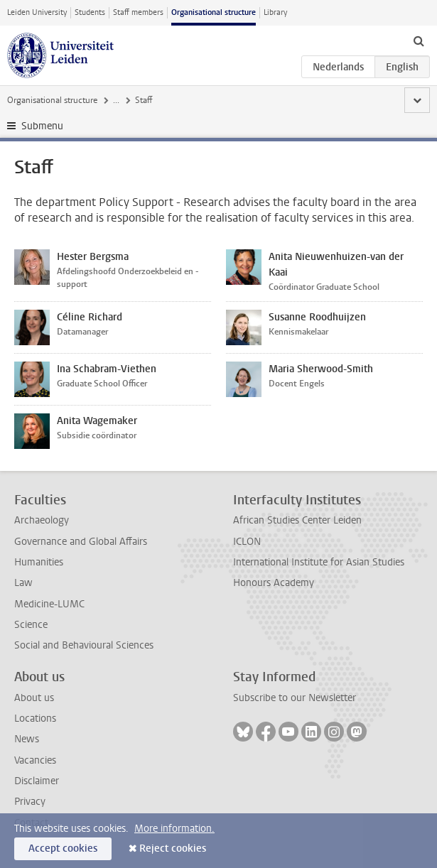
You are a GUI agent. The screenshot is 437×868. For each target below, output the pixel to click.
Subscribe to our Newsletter (295, 698)
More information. (174, 829)
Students (90, 12)
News (27, 739)
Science (31, 625)
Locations (35, 718)
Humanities (39, 562)
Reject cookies (173, 848)
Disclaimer (37, 781)
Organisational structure (214, 12)
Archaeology (42, 520)
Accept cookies (63, 848)
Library (275, 12)
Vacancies (35, 760)
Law (23, 583)
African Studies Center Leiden (297, 520)
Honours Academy (274, 583)
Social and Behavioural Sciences (84, 645)
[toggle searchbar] (419, 40)
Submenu (42, 126)
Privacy (30, 802)
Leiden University (37, 12)
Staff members (138, 12)
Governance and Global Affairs (81, 542)
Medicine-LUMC (49, 604)
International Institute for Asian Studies (319, 562)
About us (34, 698)
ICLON (247, 542)
